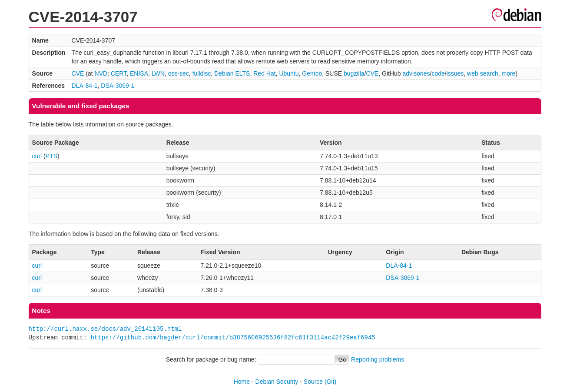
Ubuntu (289, 73)
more (508, 73)
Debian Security (277, 382)
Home (242, 382)
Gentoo (312, 73)
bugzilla (354, 73)
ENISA (139, 73)
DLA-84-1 (85, 86)
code (438, 73)
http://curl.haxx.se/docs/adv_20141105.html (105, 329)
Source (313, 382)
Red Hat (264, 73)
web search (483, 73)
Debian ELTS (232, 73)
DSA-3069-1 (118, 86)
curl (37, 156)
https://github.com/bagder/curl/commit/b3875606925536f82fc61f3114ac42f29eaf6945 (233, 337)
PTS (51, 156)
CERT (119, 73)
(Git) (330, 382)
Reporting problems (378, 359)
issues (455, 73)
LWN (158, 73)
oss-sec (179, 73)
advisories (416, 73)
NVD (101, 73)
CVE (78, 73)
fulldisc (202, 73)
